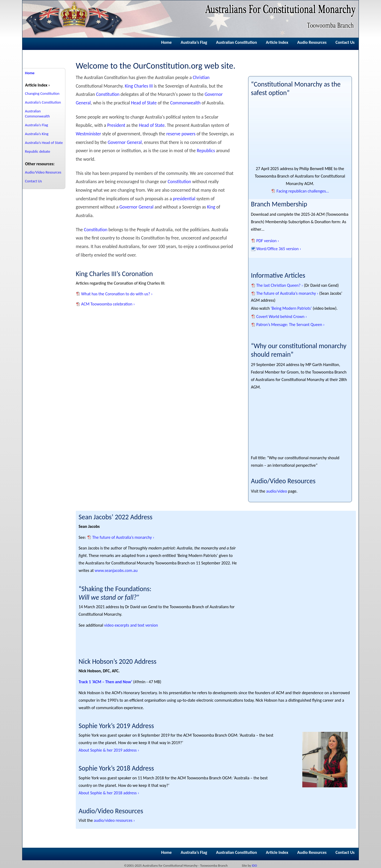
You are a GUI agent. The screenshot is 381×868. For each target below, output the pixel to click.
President (116, 125)
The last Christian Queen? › (280, 285)
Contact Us (345, 42)
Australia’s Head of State (44, 143)
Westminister (88, 134)
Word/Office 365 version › (279, 249)
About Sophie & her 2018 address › (109, 793)
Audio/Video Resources (43, 172)
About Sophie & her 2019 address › (109, 750)
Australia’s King (37, 134)
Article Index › (37, 85)
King (211, 207)
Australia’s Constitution (43, 102)
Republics (206, 151)
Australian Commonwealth (37, 114)
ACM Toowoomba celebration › (108, 304)
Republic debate (38, 151)
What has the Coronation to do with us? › (117, 294)
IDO (255, 865)
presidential (184, 199)
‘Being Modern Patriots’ (291, 308)
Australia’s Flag (194, 42)
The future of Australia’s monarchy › (287, 293)
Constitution (108, 94)
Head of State (144, 103)
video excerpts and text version (131, 625)
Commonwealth (185, 103)
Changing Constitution (42, 93)
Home (166, 42)
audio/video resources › (114, 820)
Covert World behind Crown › (282, 317)
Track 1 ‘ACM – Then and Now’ (106, 682)
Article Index (277, 42)
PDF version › (268, 241)
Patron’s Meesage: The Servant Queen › (291, 325)
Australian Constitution (237, 42)
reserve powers (181, 134)
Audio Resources (312, 42)
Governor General (125, 142)
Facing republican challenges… (303, 191)
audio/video (277, 491)
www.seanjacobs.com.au (116, 570)
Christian (201, 77)
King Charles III (139, 86)
